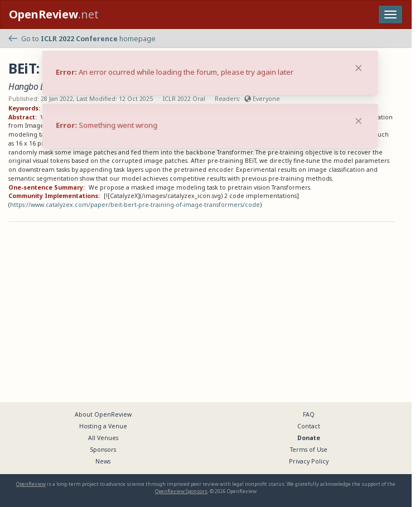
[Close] (359, 121)
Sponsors (103, 450)
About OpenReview (103, 414)
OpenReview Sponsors (181, 491)
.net (54, 14)
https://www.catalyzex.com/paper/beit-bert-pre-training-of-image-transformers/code (135, 205)
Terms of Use (309, 450)
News (103, 461)
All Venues (103, 438)
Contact (309, 426)
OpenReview (31, 484)
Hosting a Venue (103, 426)
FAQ (309, 414)
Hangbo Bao (31, 86)
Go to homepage (82, 39)
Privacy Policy (309, 461)
